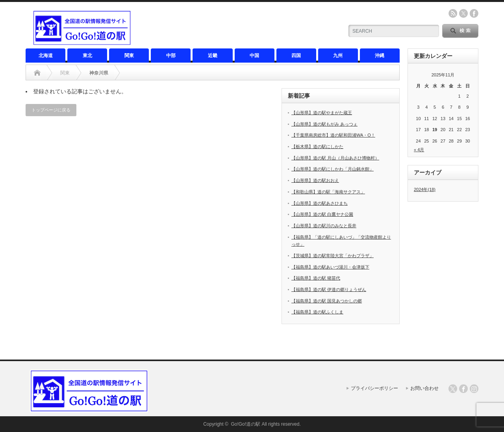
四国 (296, 56)
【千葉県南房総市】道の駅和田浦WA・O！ (333, 135)
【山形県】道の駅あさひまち (320, 203)
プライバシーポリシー (374, 388)
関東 (129, 56)
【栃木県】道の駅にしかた (317, 146)
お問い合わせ (424, 388)
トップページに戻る (51, 110)
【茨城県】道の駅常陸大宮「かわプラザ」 (333, 256)
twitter (463, 13)
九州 (338, 56)
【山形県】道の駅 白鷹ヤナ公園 (322, 214)
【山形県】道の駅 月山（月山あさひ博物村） (335, 158)
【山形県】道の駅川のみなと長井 (324, 226)
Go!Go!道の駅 (246, 424)
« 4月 (419, 150)
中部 (171, 56)
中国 (254, 56)
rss (453, 13)
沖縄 (380, 56)
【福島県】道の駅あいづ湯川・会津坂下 (330, 267)
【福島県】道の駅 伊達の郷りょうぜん (329, 289)
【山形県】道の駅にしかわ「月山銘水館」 (333, 169)
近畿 (213, 56)
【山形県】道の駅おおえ (315, 180)
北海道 (46, 56)
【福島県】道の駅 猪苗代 (316, 278)
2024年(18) (425, 189)
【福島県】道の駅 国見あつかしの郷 (327, 301)
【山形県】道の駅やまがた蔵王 (322, 113)
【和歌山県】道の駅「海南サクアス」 (328, 192)
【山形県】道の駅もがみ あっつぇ (324, 124)
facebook (474, 13)
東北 (87, 56)
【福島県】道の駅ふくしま (317, 312)
